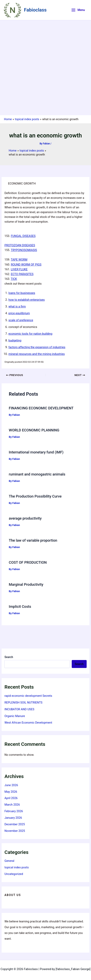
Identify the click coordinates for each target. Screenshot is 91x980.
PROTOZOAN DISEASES (20, 245)
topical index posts (16, 867)
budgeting (15, 340)
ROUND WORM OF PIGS (26, 265)
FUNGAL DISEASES (23, 236)
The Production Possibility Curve (35, 496)
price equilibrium (19, 313)
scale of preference (21, 320)
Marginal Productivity (26, 584)
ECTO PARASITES (22, 274)
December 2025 (15, 824)
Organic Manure (15, 716)
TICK (14, 279)
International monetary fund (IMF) (36, 452)
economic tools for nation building (30, 334)
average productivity (25, 518)
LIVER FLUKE (19, 269)
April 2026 (11, 798)
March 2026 (12, 805)
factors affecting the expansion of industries (37, 347)
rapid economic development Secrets (28, 696)
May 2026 (11, 792)
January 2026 (13, 818)
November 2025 (15, 831)
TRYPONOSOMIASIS (24, 250)
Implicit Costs (20, 606)
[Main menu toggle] (78, 10)
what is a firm (17, 306)
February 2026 (14, 811)
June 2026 (11, 785)
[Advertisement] (45, 68)
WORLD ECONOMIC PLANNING (34, 430)
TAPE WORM (19, 260)
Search (9, 657)
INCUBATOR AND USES (19, 709)
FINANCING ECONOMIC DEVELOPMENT (41, 408)
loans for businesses (22, 293)
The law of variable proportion (33, 540)
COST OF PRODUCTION (28, 562)
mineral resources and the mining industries (36, 354)
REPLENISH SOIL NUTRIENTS (23, 703)
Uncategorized (14, 874)
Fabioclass (35, 10)
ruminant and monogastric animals (37, 474)
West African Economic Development (28, 723)
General (9, 861)
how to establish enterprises (27, 300)
